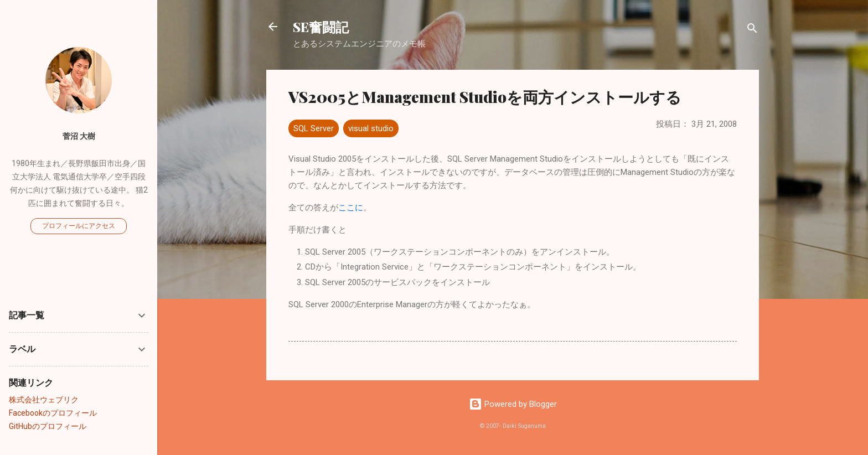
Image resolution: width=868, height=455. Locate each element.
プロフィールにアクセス (79, 226)
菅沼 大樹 (79, 136)
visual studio (371, 128)
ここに (351, 208)
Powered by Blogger (513, 404)
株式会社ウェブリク (44, 400)
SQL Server (314, 128)
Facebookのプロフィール (53, 413)
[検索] (752, 30)
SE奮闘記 (321, 27)
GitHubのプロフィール (48, 426)
